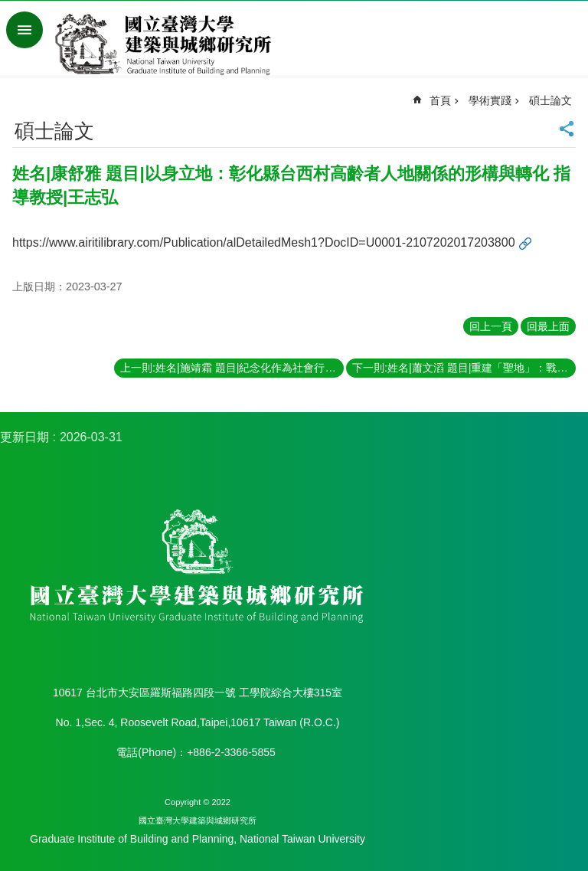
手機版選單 (24, 30)
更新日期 (24, 437)
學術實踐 (490, 100)
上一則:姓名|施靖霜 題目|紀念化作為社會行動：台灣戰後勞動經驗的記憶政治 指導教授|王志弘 (232, 368)
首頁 (440, 100)
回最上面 (548, 326)
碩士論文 (550, 100)
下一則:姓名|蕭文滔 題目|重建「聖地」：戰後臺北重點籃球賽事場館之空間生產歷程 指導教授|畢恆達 (464, 368)
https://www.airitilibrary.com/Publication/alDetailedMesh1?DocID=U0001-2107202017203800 (264, 242)
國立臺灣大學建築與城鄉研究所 (167, 44)
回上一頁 (491, 326)
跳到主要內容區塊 (8, 8)
